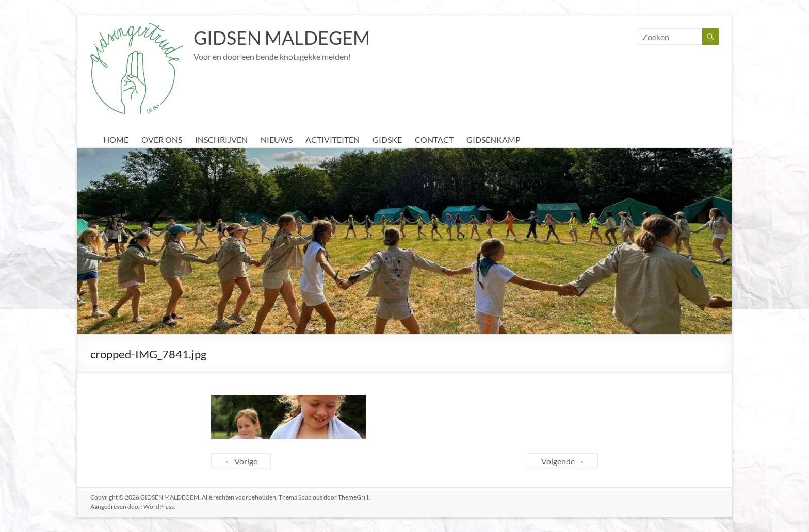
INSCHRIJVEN (221, 139)
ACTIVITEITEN (333, 139)
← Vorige (241, 461)
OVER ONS (162, 139)
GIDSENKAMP (494, 139)
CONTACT (434, 139)
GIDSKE (387, 139)
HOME (116, 139)
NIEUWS (277, 139)
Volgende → (563, 461)
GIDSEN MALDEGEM (282, 38)
